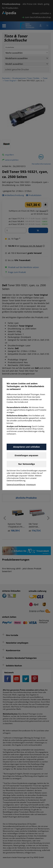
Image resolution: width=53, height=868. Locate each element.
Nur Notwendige (26, 464)
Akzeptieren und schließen (27, 447)
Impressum (31, 485)
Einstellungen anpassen (26, 455)
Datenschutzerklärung (16, 485)
